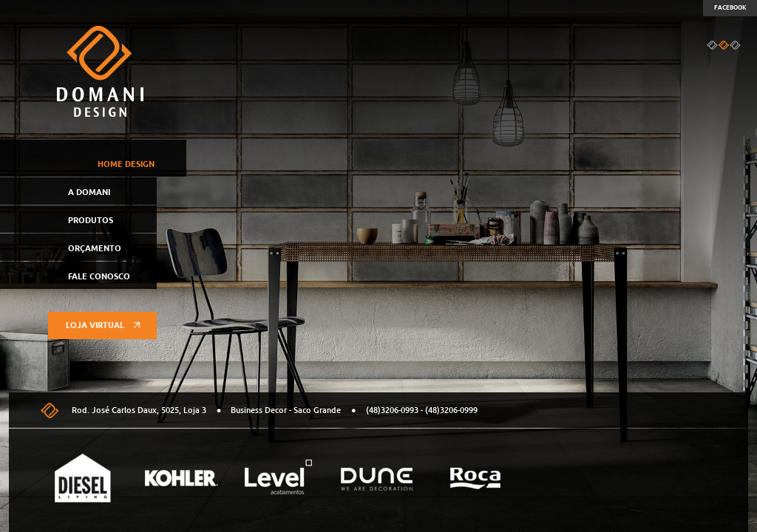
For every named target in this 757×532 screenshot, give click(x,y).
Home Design (126, 164)
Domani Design (100, 72)
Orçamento (95, 248)
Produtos (91, 220)
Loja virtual (103, 325)
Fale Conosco (99, 276)
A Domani (89, 192)
